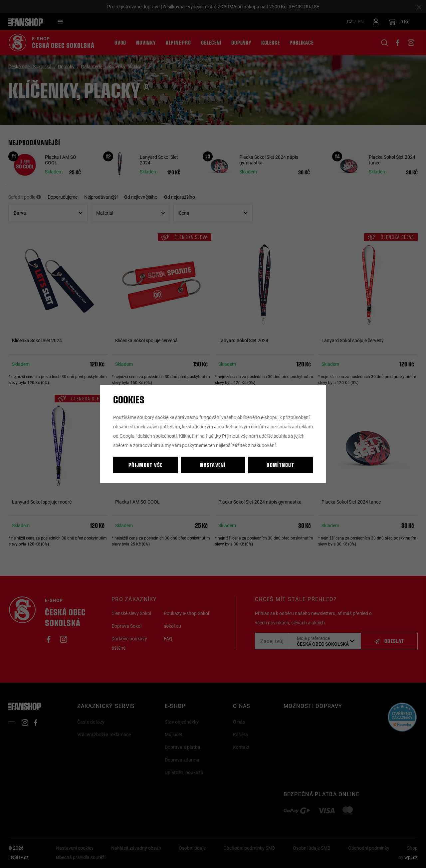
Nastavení (213, 465)
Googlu (127, 436)
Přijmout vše (145, 465)
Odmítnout (280, 465)
